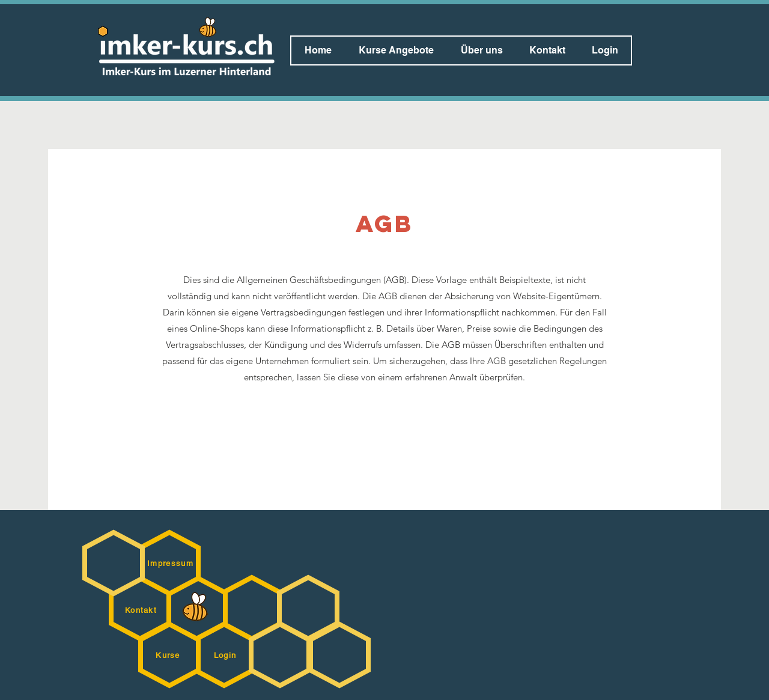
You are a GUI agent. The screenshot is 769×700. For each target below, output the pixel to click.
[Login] (226, 655)
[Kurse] (169, 655)
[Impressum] (172, 563)
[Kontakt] (142, 610)
